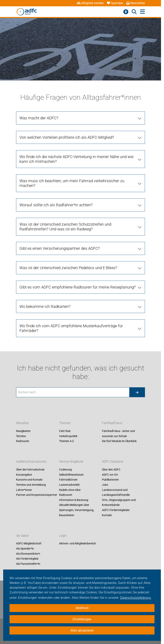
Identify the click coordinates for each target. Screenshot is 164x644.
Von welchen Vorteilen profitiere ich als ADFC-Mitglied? (67, 137)
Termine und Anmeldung (31, 485)
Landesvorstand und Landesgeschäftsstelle (116, 492)
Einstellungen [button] (82, 619)
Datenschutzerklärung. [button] (136, 598)
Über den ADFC (111, 470)
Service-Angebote (71, 462)
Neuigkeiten (23, 431)
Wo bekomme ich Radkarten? (45, 306)
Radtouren (23, 441)
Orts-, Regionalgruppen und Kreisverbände (119, 503)
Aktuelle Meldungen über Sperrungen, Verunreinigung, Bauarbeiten (77, 510)
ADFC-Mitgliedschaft (29, 544)
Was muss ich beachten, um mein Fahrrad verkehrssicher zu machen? (72, 183)
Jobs (105, 485)
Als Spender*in (25, 549)
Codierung (65, 470)
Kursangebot (24, 475)
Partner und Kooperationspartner (37, 495)
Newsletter (136, 3)
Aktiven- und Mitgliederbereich (78, 544)
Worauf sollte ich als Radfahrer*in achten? (56, 205)
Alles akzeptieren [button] (82, 630)
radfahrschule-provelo (31, 462)
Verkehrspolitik (68, 436)
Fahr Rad (65, 431)
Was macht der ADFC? (39, 118)
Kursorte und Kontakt (29, 480)
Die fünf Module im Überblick (119, 441)
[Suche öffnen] (134, 12)
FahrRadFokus (112, 423)
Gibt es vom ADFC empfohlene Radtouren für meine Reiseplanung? (78, 287)
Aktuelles (22, 423)
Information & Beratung (74, 500)
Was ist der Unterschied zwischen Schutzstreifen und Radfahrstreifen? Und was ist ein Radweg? (65, 227)
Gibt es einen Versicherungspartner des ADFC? (60, 248)
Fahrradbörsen (68, 480)
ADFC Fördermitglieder (116, 510)
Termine (21, 436)
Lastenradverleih (69, 485)
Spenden (115, 3)
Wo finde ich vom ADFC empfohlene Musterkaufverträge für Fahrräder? (71, 328)
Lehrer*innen (24, 490)
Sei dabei (22, 536)
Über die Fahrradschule (30, 470)
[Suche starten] (137, 392)
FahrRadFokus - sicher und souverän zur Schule (118, 434)
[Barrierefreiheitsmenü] (126, 12)
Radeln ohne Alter (70, 490)
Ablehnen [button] (82, 608)
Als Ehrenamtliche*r (28, 554)
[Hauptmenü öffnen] (142, 12)
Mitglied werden (90, 3)
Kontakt (107, 515)
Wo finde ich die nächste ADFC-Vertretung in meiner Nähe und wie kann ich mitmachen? (76, 159)
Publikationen (110, 480)
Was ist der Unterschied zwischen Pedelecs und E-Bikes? (68, 268)
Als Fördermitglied (27, 559)
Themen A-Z (66, 441)
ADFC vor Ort (110, 475)
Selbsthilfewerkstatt (71, 475)
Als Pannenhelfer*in (28, 564)
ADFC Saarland (112, 462)
